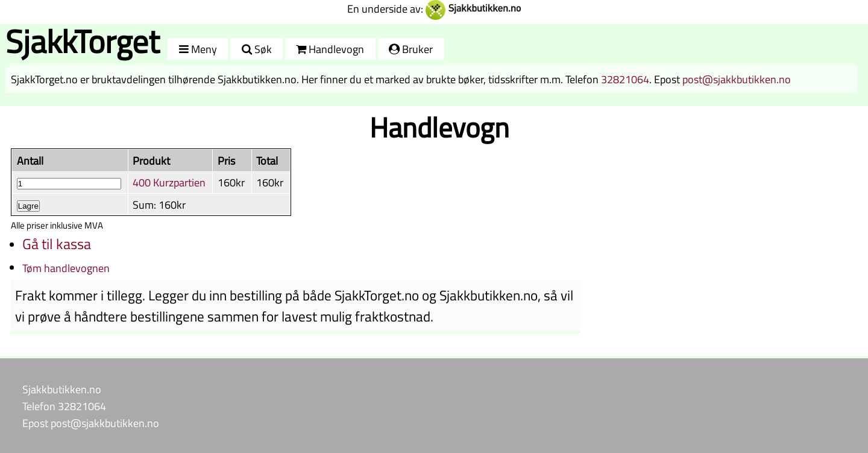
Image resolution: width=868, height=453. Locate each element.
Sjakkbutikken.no (62, 389)
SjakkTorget (83, 41)
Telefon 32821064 (64, 406)
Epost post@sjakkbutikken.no (91, 423)
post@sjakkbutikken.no (737, 79)
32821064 (625, 79)
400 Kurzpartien (169, 182)
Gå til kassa (57, 244)
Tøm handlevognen (66, 268)
